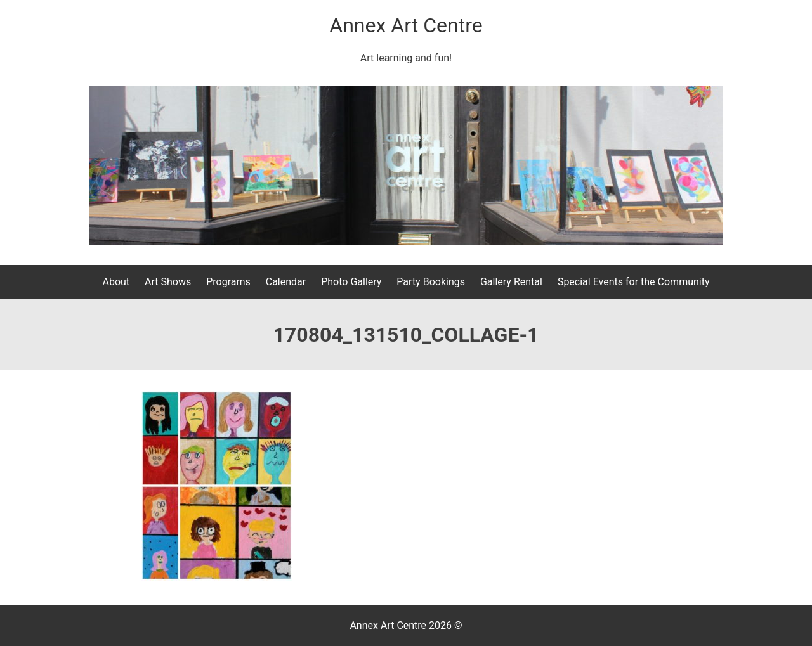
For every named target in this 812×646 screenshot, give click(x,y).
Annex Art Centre (406, 25)
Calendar (286, 282)
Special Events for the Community (634, 282)
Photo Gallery (351, 282)
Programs (228, 282)
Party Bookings (431, 282)
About (116, 282)
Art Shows (168, 282)
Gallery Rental (511, 282)
